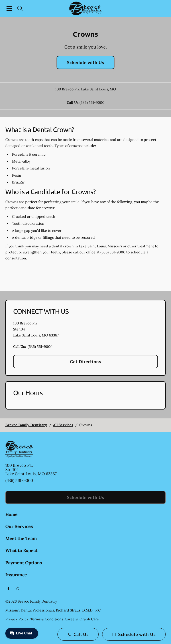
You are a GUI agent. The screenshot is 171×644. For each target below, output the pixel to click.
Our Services (19, 526)
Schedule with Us (86, 62)
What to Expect (21, 550)
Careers (71, 619)
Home (11, 514)
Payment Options (24, 563)
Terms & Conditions (47, 619)
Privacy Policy (17, 619)
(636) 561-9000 (92, 102)
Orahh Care (89, 619)
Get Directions (86, 361)
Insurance (16, 575)
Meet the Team (21, 538)
